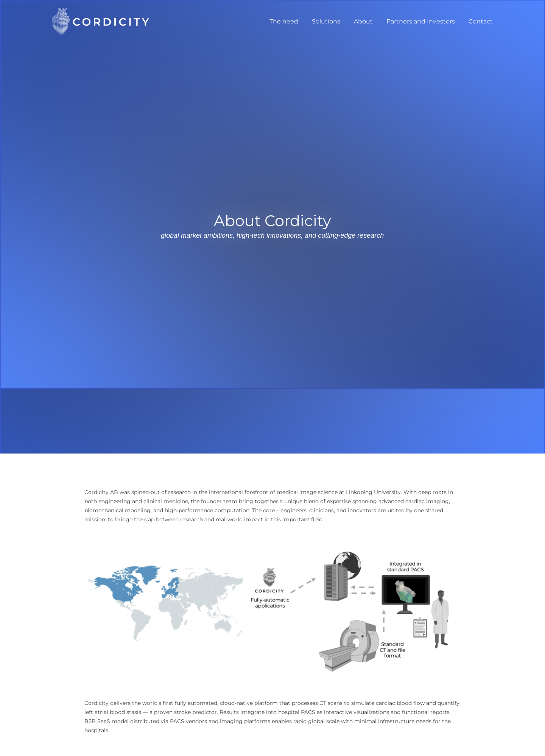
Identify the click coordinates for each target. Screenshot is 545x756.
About (367, 21)
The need (291, 21)
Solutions (331, 21)
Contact (481, 21)
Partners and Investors (423, 21)
